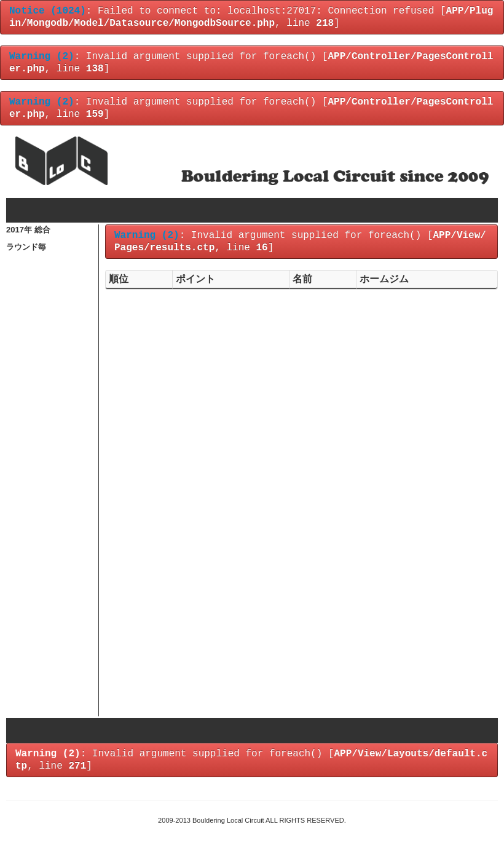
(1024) (48, 11)
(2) (42, 57)
